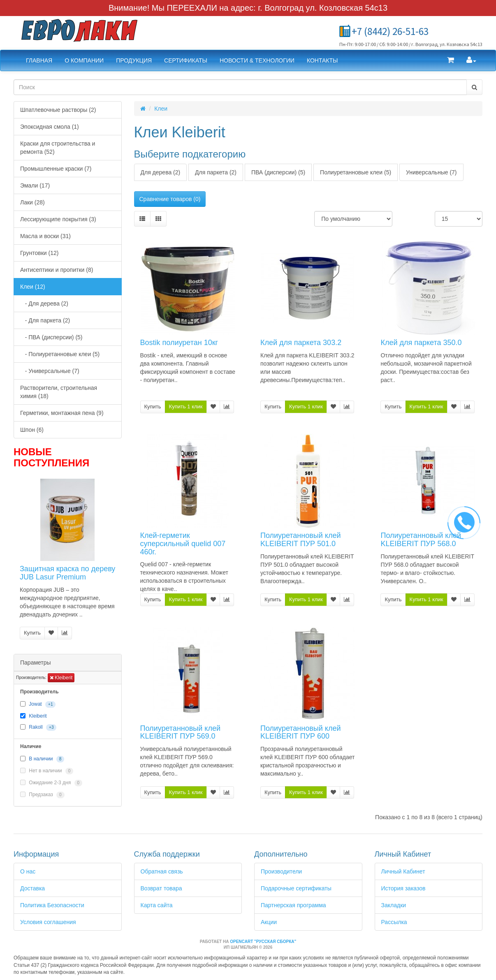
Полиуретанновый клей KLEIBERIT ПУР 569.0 (180, 732)
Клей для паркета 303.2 (301, 343)
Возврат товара (161, 888)
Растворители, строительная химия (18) (59, 392)
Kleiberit (61, 678)
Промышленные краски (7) (56, 169)
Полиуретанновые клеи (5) (356, 172)
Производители (281, 871)
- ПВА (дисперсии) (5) (51, 337)
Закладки (394, 905)
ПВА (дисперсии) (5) (278, 172)
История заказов (403, 888)
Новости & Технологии (257, 60)
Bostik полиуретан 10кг (179, 343)
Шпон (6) (32, 430)
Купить (32, 633)
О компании (84, 60)
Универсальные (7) (431, 172)
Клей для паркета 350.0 (421, 343)
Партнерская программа (293, 905)
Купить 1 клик (186, 407)
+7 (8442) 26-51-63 (390, 31)
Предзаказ (42, 795)
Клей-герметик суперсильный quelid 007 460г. (183, 544)
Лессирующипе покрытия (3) (58, 219)
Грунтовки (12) (39, 253)
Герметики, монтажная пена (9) (62, 413)
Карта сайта (157, 905)
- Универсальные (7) (50, 371)
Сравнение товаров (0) (170, 199)
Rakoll (36, 727)
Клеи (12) (33, 287)
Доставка (32, 888)
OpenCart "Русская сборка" (263, 942)
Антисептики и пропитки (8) (57, 270)
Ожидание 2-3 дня (51, 783)
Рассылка (394, 922)
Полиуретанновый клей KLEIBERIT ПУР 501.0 (300, 540)
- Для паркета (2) (45, 320)
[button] (451, 60)
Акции (269, 922)
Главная (39, 60)
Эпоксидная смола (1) (50, 127)
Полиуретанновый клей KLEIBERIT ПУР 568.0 (421, 540)
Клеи (161, 109)
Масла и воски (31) (45, 236)
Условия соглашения (48, 922)
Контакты (322, 60)
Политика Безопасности (52, 905)
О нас (28, 871)
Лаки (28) (32, 202)
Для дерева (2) (161, 172)
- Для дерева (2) (44, 303)
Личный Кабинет (403, 871)
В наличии (41, 759)
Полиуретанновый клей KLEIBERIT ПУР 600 (300, 732)
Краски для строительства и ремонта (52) (58, 148)
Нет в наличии (47, 771)
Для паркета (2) (216, 172)
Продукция (134, 60)
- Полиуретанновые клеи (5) (60, 354)
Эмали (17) (35, 185)
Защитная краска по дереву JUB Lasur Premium (67, 573)
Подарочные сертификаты (296, 888)
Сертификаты (186, 60)
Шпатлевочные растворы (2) (58, 110)
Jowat (35, 704)
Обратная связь (162, 871)
